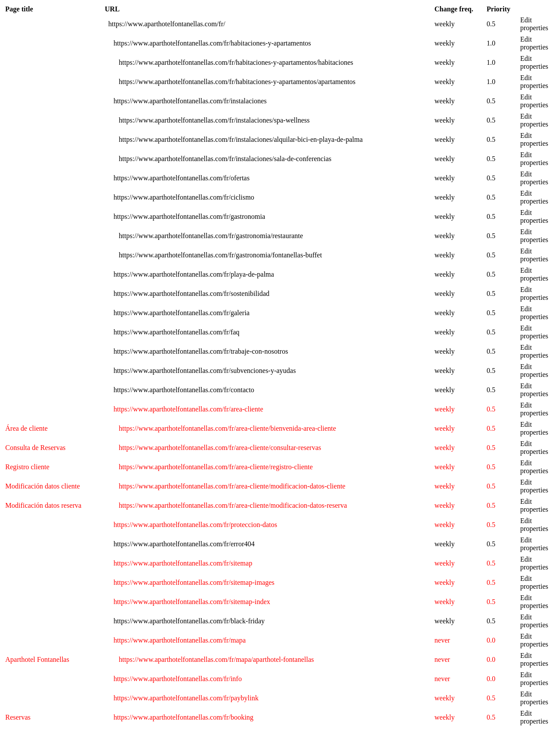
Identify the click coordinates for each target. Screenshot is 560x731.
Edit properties (534, 24)
